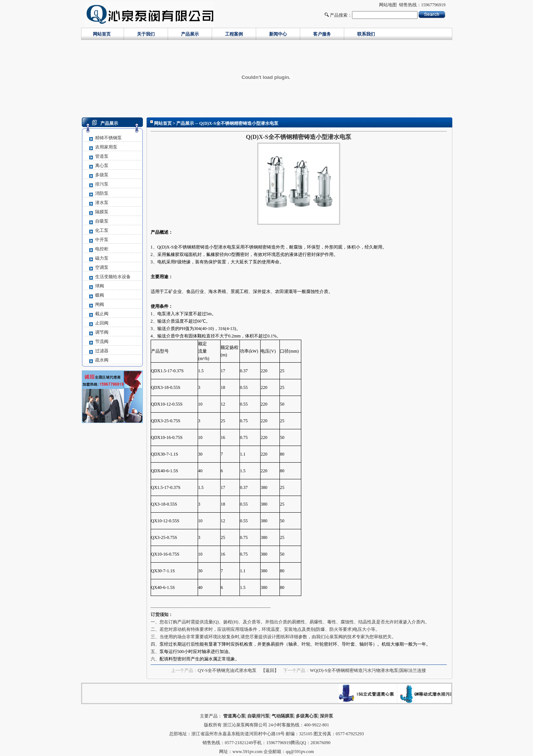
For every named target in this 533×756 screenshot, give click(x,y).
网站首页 (102, 34)
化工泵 (102, 230)
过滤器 (102, 351)
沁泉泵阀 (334, 637)
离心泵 (102, 166)
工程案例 (234, 34)
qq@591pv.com (300, 752)
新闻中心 (278, 34)
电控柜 (102, 249)
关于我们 (146, 34)
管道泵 (102, 156)
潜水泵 (102, 203)
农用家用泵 (106, 147)
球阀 (100, 286)
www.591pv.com (247, 752)
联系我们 (366, 34)
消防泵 (102, 193)
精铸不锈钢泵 (108, 138)
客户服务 (322, 34)
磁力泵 (102, 258)
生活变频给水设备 (113, 277)
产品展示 (190, 34)
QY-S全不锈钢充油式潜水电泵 (227, 670)
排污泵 (102, 184)
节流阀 (102, 342)
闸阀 (100, 304)
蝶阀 (100, 295)
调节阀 (102, 332)
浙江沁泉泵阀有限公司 (245, 725)
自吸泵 (102, 221)
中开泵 (102, 240)
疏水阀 (102, 360)
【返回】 (270, 670)
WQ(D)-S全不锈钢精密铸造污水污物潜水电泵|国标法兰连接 (368, 670)
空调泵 (102, 267)
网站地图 (388, 5)
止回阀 (102, 323)
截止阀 (102, 314)
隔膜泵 (102, 212)
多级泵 (102, 175)
